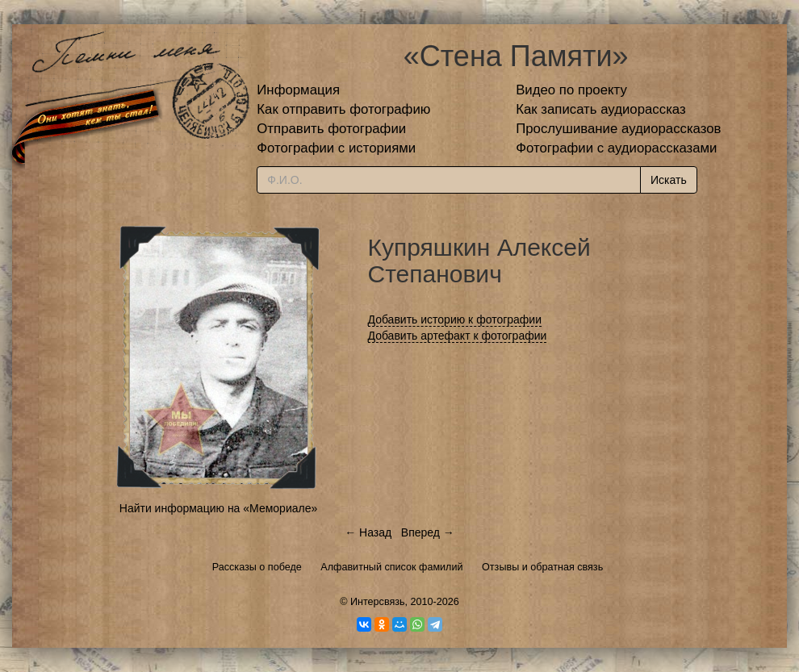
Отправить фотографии (331, 129)
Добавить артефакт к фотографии (458, 336)
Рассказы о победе (257, 567)
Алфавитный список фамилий (391, 567)
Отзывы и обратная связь (542, 567)
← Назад (368, 532)
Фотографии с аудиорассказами (616, 148)
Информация (298, 90)
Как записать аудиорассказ (601, 109)
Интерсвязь (378, 602)
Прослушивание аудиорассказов (618, 129)
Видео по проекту (571, 90)
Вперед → (428, 532)
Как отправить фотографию (343, 109)
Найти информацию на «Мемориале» (218, 508)
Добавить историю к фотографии (455, 319)
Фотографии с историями (336, 148)
